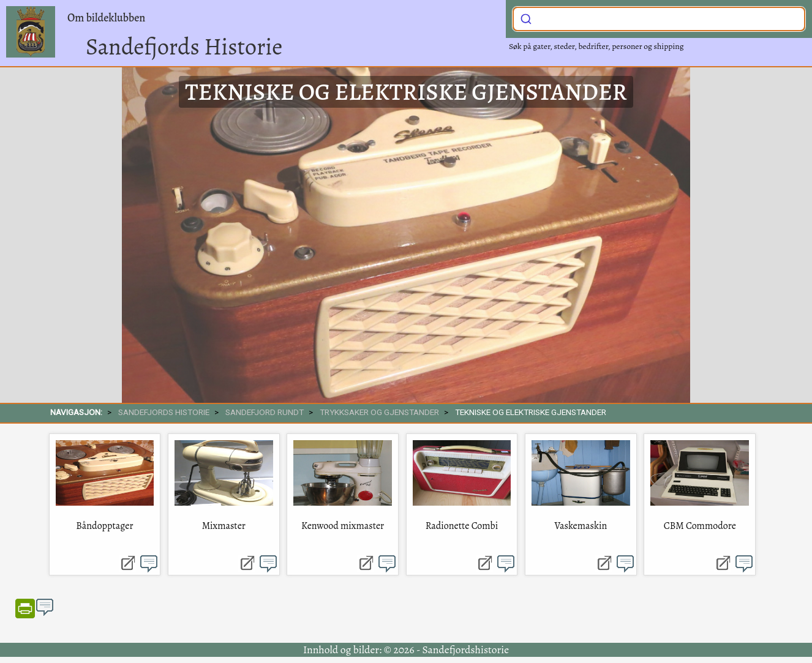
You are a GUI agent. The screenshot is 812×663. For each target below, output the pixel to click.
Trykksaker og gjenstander (379, 412)
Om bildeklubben (106, 18)
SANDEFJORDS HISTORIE (164, 412)
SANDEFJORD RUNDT (265, 412)
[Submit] (526, 18)
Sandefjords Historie (184, 47)
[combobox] (659, 19)
